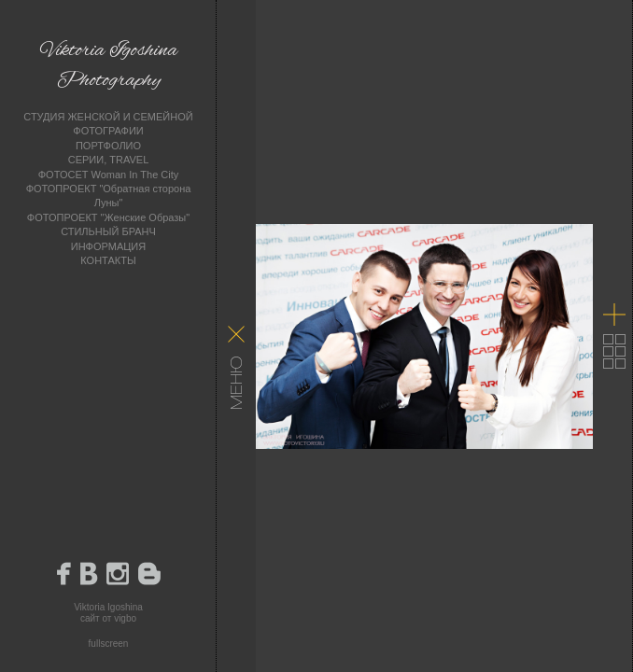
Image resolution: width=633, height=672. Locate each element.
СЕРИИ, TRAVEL (109, 160)
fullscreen (109, 644)
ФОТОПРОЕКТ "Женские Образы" (108, 217)
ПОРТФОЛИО (108, 146)
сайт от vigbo (108, 618)
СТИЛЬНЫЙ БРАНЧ (108, 231)
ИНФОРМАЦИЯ (108, 246)
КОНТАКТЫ (108, 260)
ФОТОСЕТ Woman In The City (109, 175)
